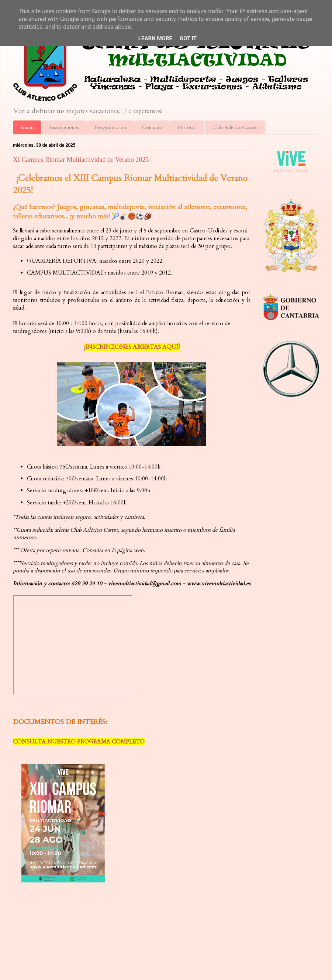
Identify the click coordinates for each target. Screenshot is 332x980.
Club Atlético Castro (235, 127)
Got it (188, 38)
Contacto (152, 127)
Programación (110, 127)
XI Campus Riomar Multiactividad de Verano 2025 (81, 160)
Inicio (27, 127)
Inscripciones (64, 127)
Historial (187, 127)
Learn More (155, 38)
